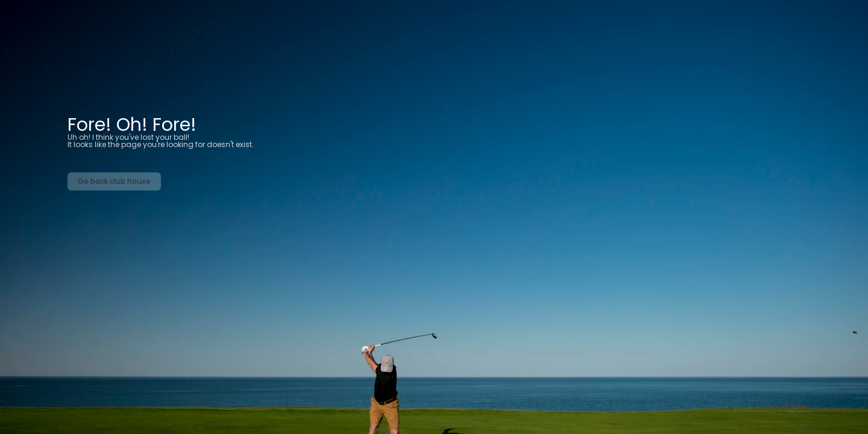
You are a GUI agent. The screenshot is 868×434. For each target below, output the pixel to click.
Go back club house (114, 181)
